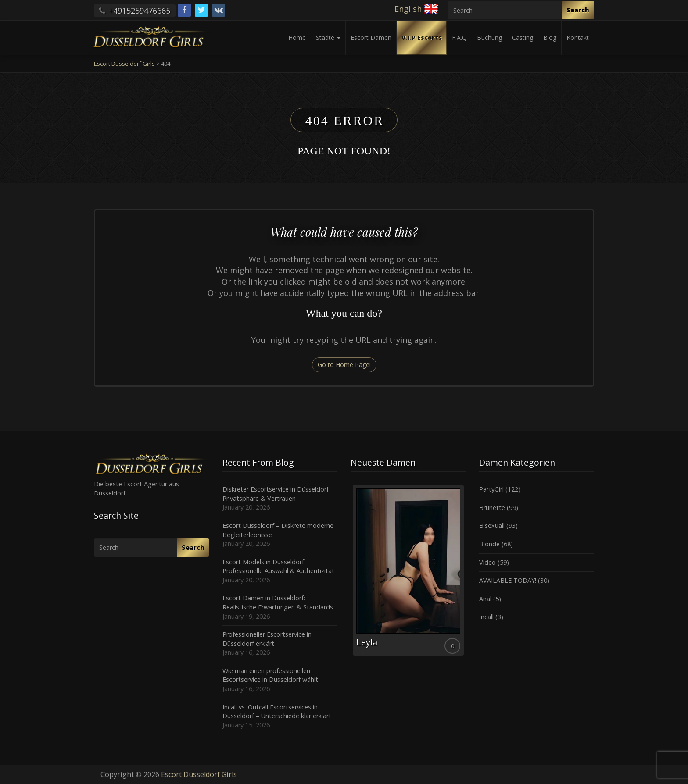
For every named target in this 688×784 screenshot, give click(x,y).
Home (297, 37)
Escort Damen (371, 37)
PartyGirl (491, 489)
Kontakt (578, 37)
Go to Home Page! (344, 365)
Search (578, 10)
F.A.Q (459, 37)
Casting (523, 37)
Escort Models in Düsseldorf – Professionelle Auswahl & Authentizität (278, 567)
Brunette (492, 508)
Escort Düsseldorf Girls (199, 774)
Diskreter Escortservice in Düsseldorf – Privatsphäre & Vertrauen (278, 494)
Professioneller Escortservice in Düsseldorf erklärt (267, 639)
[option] (408, 570)
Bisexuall (492, 526)
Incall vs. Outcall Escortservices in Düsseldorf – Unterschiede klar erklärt (277, 712)
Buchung (489, 37)
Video (487, 562)
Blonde (489, 544)
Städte (328, 37)
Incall (486, 617)
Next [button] (466, 574)
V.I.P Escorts (422, 37)
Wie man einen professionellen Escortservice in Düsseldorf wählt (270, 675)
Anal (485, 599)
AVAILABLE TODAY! (508, 580)
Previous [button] (351, 574)
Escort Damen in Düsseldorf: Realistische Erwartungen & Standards (278, 602)
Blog (550, 37)
